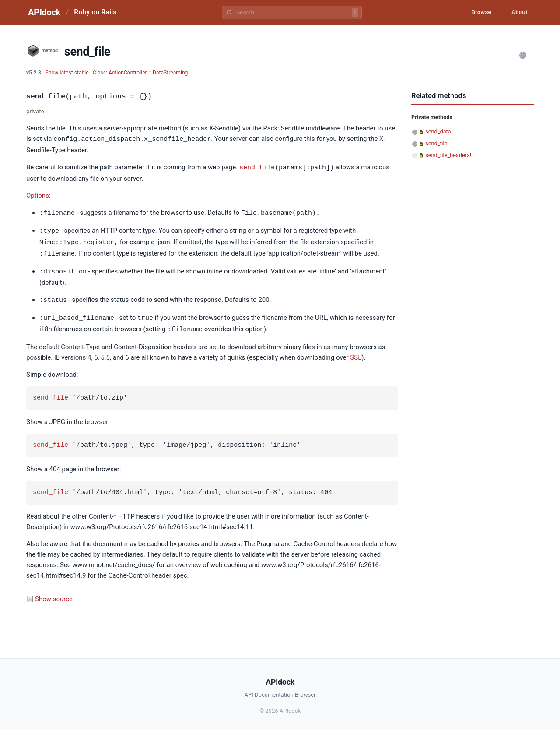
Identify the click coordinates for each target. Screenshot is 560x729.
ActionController (128, 73)
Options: (38, 195)
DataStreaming (170, 73)
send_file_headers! (448, 155)
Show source (54, 595)
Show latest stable (67, 73)
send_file (257, 167)
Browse (479, 12)
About (518, 12)
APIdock (44, 12)
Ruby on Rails (95, 12)
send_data (438, 131)
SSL (356, 353)
